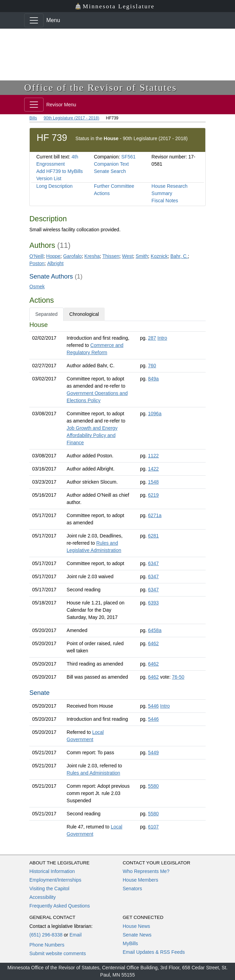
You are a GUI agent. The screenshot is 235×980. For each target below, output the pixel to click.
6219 (153, 495)
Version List (49, 178)
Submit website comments (58, 953)
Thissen (111, 256)
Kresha (92, 256)
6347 (153, 563)
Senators (132, 889)
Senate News (137, 935)
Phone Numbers (47, 945)
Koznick (159, 256)
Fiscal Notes (165, 201)
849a (153, 379)
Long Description (54, 186)
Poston (37, 263)
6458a (155, 630)
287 (152, 338)
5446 (153, 706)
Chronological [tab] (84, 314)
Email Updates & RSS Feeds (154, 952)
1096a (155, 414)
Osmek (37, 287)
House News (136, 926)
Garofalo (73, 256)
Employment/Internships (55, 880)
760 (152, 366)
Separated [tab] (46, 314)
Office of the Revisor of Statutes (101, 88)
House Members (140, 880)
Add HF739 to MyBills (60, 171)
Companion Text (111, 164)
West (128, 256)
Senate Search (110, 171)
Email (76, 935)
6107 (153, 827)
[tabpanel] (117, 581)
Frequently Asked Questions (60, 906)
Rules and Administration (93, 773)
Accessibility (43, 897)
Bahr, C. (179, 256)
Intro (162, 338)
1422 (153, 469)
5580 (153, 786)
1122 (153, 456)
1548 (153, 482)
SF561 (128, 157)
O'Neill (36, 256)
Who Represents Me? (146, 871)
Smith (142, 256)
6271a (155, 515)
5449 (153, 753)
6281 (153, 536)
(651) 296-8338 (46, 935)
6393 (153, 603)
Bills (33, 118)
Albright (55, 263)
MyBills (130, 943)
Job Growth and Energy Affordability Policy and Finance (92, 435)
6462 (153, 643)
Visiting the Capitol (49, 889)
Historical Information (52, 871)
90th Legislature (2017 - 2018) (71, 118)
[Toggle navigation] (34, 20)
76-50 (178, 677)
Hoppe (53, 256)
